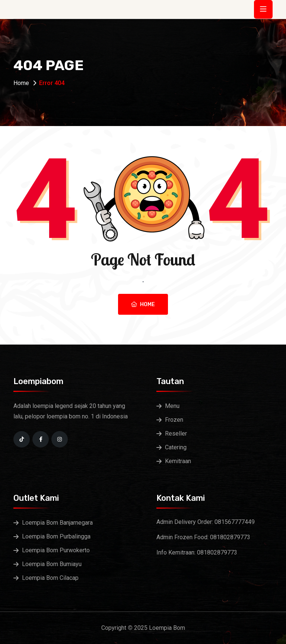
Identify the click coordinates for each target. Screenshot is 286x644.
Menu (172, 406)
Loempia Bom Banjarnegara (57, 523)
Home (21, 83)
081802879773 (230, 537)
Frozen (174, 420)
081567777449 (235, 522)
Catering (176, 447)
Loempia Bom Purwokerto (56, 550)
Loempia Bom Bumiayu (52, 564)
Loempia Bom (167, 628)
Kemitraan (178, 461)
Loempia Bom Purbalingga (56, 536)
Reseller (176, 433)
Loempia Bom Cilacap (50, 578)
